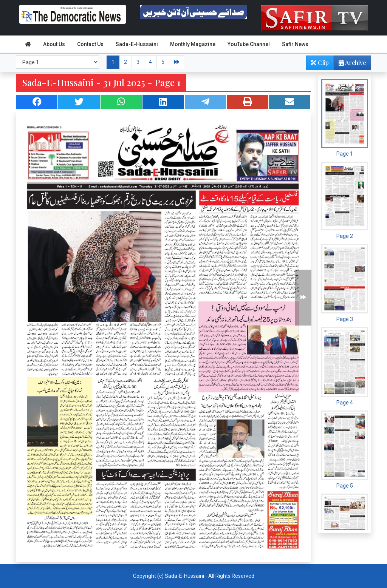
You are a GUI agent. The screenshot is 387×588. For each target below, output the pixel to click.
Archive (350, 64)
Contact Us (90, 44)
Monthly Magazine (193, 44)
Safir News (295, 44)
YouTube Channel (249, 44)
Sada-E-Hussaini (137, 44)
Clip (320, 63)
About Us (54, 44)
